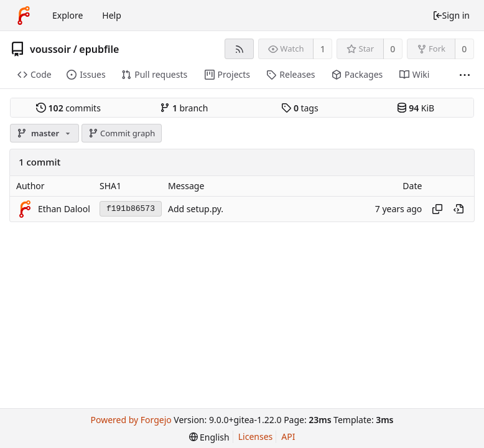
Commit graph (122, 133)
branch (184, 108)
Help (112, 15)
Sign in (451, 15)
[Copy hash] (437, 209)
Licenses (256, 436)
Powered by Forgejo (131, 420)
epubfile (99, 49)
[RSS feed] (239, 49)
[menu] (209, 437)
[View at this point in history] (458, 209)
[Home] (24, 16)
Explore (67, 15)
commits (68, 108)
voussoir (50, 49)
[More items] (465, 75)
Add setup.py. (196, 209)
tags (300, 108)
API (288, 436)
